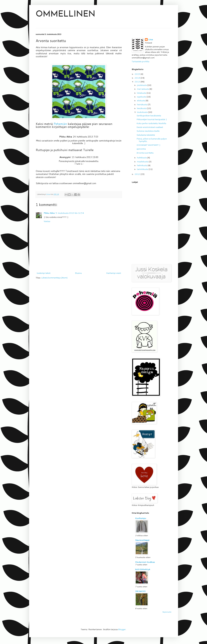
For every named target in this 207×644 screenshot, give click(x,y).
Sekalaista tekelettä (146, 135)
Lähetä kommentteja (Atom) (54, 278)
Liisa (151, 40)
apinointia (141, 149)
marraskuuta (143, 89)
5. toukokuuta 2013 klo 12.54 (70, 213)
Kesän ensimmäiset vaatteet (150, 127)
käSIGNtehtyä (143, 569)
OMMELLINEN (66, 14)
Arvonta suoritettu (145, 153)
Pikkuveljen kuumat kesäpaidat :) (152, 119)
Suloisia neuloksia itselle (148, 131)
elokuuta (141, 100)
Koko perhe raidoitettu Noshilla (151, 123)
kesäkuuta (142, 108)
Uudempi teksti (44, 273)
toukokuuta (143, 112)
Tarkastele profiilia (140, 61)
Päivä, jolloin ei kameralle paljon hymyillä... (152, 140)
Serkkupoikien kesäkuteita (149, 116)
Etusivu (78, 273)
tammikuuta (143, 169)
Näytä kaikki (167, 612)
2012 (138, 174)
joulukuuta (142, 85)
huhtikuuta (142, 158)
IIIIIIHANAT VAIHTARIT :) (148, 145)
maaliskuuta (143, 162)
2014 (138, 78)
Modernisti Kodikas (145, 562)
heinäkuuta (142, 104)
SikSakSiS (140, 591)
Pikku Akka (49, 213)
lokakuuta (142, 93)
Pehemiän (61, 124)
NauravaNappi (142, 540)
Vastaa (47, 221)
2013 (138, 82)
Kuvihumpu (141, 518)
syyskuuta (142, 97)
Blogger (122, 629)
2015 (138, 74)
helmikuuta (142, 165)
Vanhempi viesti (114, 273)
